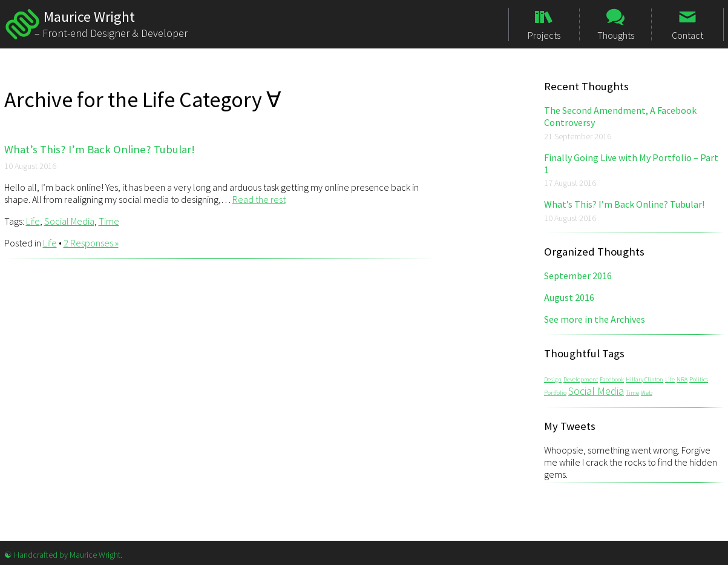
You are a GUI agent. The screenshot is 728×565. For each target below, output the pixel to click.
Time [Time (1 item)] (632, 393)
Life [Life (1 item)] (670, 379)
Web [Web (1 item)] (647, 393)
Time (109, 221)
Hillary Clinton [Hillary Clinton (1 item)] (644, 379)
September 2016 (578, 276)
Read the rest (259, 199)
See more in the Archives (595, 319)
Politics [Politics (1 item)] (699, 379)
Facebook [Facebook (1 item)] (612, 379)
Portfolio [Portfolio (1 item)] (555, 393)
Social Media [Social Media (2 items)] (596, 391)
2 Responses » (91, 243)
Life (33, 221)
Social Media (69, 221)
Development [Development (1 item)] (581, 379)
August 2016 (569, 297)
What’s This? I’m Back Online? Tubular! (100, 149)
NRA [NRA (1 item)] (682, 379)
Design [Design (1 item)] (553, 379)
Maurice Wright (22, 24)
